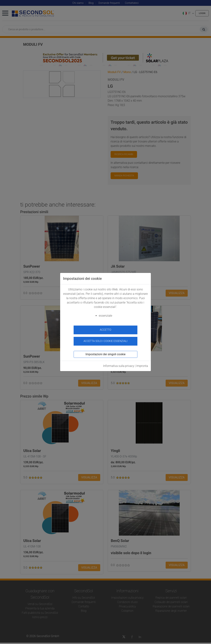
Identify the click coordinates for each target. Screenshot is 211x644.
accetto (106, 330)
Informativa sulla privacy (119, 364)
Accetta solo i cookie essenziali (105, 339)
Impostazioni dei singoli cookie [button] (105, 352)
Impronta (142, 364)
